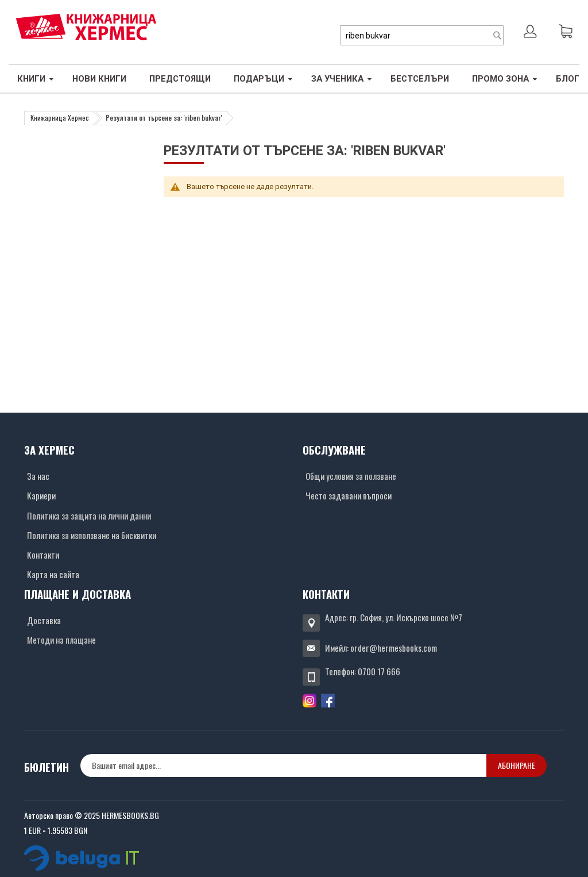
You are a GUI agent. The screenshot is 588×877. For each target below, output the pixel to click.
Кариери (41, 495)
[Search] (497, 35)
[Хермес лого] (86, 27)
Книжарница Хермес (60, 118)
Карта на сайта (53, 574)
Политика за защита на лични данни (89, 516)
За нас (38, 476)
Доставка (44, 620)
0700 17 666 (379, 671)
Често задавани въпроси (349, 495)
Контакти (43, 555)
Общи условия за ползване (351, 476)
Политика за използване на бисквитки (92, 535)
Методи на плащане (61, 640)
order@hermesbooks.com (394, 648)
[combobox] (422, 35)
